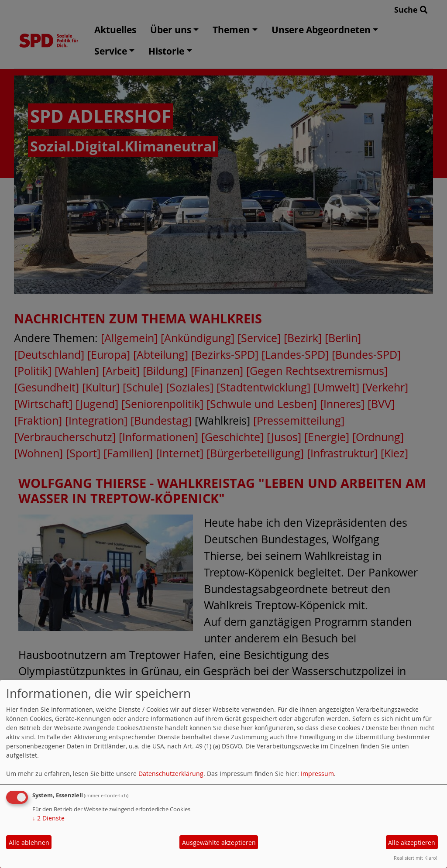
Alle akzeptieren (412, 842)
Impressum (317, 774)
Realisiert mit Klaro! (416, 858)
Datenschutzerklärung (171, 774)
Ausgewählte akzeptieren (219, 842)
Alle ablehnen (29, 842)
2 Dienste (48, 818)
